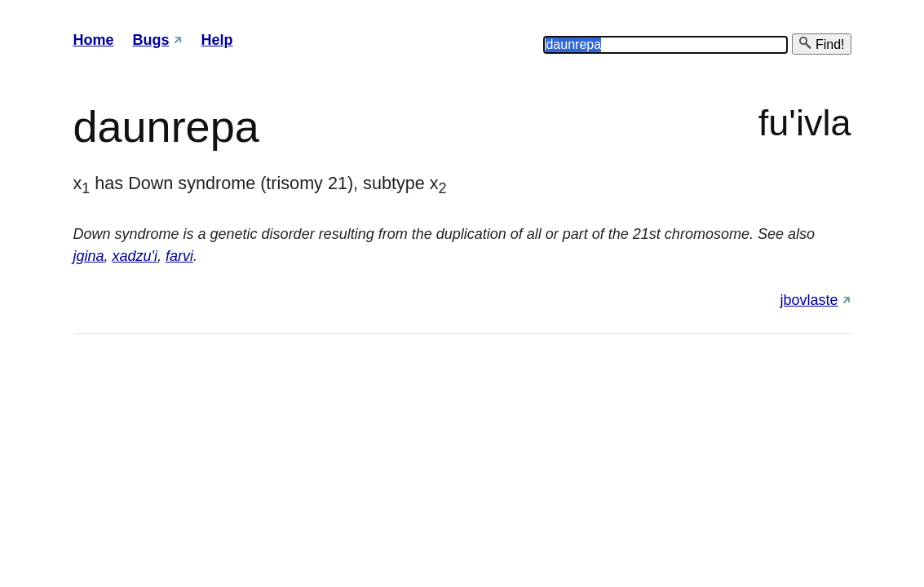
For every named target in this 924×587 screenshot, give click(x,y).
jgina (89, 256)
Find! (821, 44)
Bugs (151, 40)
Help (217, 40)
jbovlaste (809, 300)
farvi (179, 256)
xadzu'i (135, 256)
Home (94, 40)
